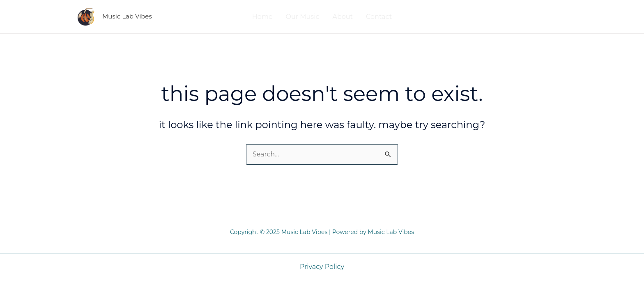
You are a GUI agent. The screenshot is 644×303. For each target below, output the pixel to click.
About (343, 17)
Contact (379, 17)
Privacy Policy (322, 267)
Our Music (303, 17)
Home (262, 17)
